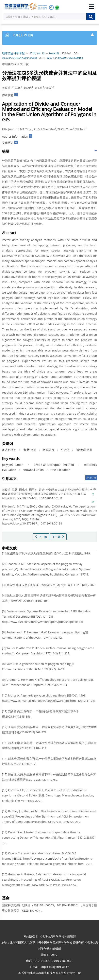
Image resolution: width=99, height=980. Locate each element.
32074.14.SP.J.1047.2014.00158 (65, 58)
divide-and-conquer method (54, 465)
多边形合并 (9, 450)
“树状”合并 (30, 450)
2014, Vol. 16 (37, 53)
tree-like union (60, 470)
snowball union (33, 470)
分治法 (65, 450)
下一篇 (58, 537)
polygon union (13, 465)
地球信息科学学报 (13, 53)
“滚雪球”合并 (84, 450)
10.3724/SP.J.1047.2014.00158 (20, 58)
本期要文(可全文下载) (16, 64)
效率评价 (49, 450)
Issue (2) (54, 53)
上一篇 (41, 537)
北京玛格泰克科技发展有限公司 (50, 973)
